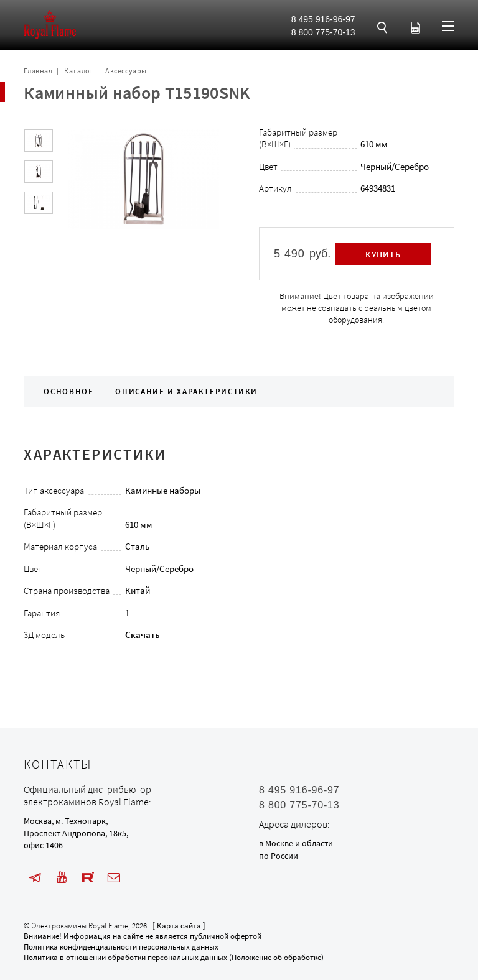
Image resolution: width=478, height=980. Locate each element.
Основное (68, 391)
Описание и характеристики (186, 391)
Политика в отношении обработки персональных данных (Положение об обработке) (174, 957)
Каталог (79, 71)
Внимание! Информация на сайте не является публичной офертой (143, 936)
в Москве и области (296, 843)
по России (279, 856)
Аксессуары (126, 71)
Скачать (143, 635)
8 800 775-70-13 (323, 32)
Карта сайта (179, 926)
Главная (38, 71)
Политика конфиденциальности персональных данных (121, 947)
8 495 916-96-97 (323, 19)
